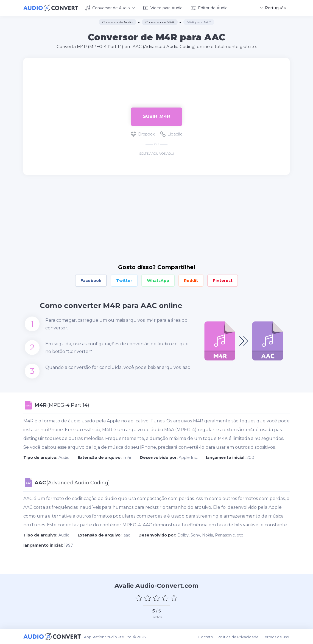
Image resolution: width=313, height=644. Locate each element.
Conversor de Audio (110, 8)
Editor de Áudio (209, 8)
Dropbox (143, 134)
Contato (207, 636)
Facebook (91, 280)
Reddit (191, 280)
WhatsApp (158, 280)
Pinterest (223, 280)
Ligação (171, 134)
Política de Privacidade (239, 636)
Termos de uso (277, 636)
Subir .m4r (156, 116)
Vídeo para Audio (163, 8)
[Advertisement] (156, 76)
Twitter (124, 280)
